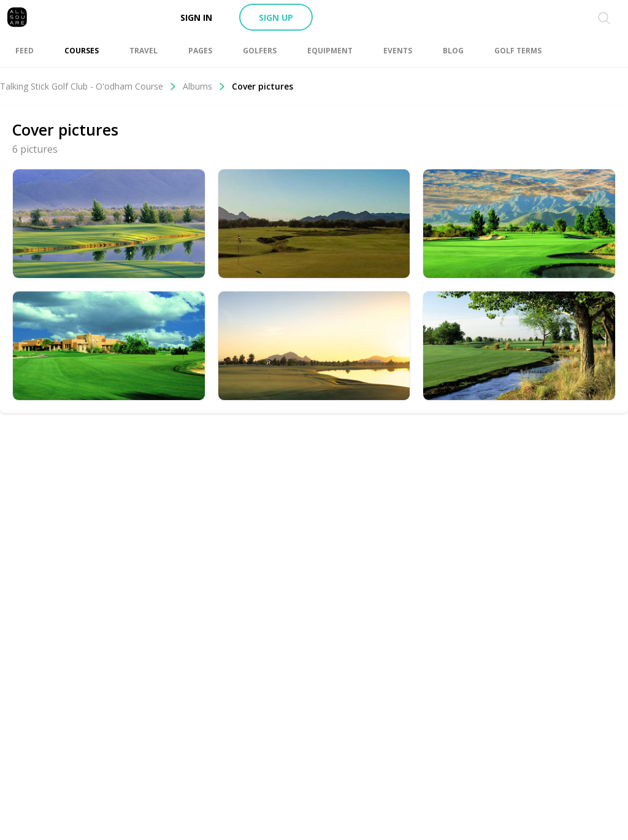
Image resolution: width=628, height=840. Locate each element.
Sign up (276, 17)
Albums (204, 86)
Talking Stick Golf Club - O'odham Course (88, 86)
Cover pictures (262, 86)
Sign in (196, 17)
